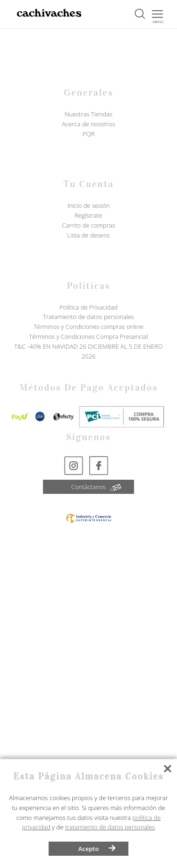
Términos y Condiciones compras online (88, 327)
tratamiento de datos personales (110, 827)
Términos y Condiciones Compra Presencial (88, 336)
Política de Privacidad (88, 307)
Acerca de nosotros (88, 124)
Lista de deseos (88, 235)
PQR (88, 134)
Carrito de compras (88, 225)
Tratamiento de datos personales (88, 317)
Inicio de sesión (89, 205)
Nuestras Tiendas (88, 114)
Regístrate (88, 215)
